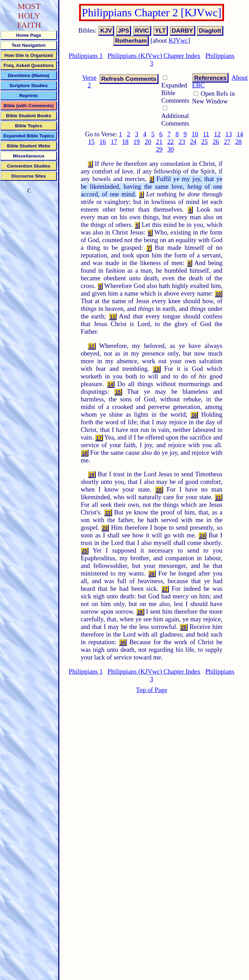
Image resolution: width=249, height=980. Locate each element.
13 (229, 134)
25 (204, 142)
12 (217, 134)
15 (91, 142)
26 (216, 142)
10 (195, 134)
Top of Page (152, 690)
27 (227, 142)
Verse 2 (89, 81)
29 (159, 149)
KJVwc (178, 40)
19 (137, 142)
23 (182, 142)
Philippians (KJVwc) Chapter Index (154, 56)
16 (103, 142)
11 (206, 134)
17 (114, 142)
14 (240, 134)
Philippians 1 (86, 56)
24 (193, 142)
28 (238, 142)
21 (159, 142)
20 (148, 142)
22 (170, 142)
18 (125, 142)
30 (170, 149)
